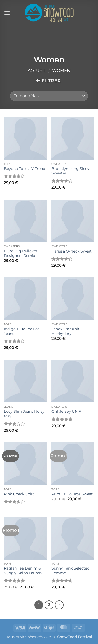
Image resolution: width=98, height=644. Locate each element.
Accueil (37, 71)
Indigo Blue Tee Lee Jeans (22, 331)
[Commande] (49, 96)
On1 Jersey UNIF (66, 411)
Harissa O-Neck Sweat (72, 251)
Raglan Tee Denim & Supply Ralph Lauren (23, 571)
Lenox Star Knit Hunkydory (65, 331)
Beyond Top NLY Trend (25, 169)
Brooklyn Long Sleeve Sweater (71, 171)
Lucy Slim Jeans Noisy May (24, 414)
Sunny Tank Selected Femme (70, 571)
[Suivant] (59, 605)
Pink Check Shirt (19, 494)
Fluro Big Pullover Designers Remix (21, 253)
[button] (7, 13)
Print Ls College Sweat (72, 494)
